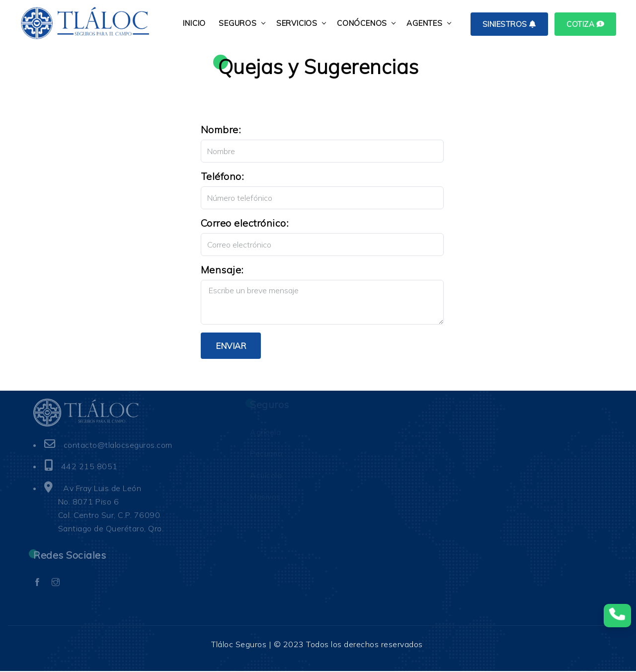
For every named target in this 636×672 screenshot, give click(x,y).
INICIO (196, 23)
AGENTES (426, 23)
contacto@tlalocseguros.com (119, 446)
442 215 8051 (89, 467)
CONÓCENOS (363, 23)
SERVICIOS (298, 23)
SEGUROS (239, 23)
